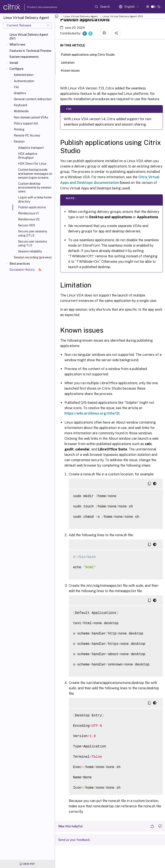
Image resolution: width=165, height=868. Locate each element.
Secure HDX (27, 225)
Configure (16, 69)
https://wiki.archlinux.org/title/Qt (92, 413)
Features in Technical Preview (30, 51)
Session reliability (30, 251)
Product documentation (37, 7)
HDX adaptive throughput (28, 156)
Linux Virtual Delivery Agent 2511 (29, 37)
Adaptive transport (31, 148)
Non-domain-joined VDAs (31, 117)
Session (19, 141)
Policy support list (26, 123)
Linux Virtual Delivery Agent (81, 16)
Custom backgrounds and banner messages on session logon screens (35, 174)
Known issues (73, 70)
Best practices (20, 264)
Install (14, 63)
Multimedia (21, 111)
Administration (24, 75)
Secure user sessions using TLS (33, 243)
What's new (17, 45)
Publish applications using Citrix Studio (90, 54)
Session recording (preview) (33, 257)
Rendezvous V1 (28, 213)
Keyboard (20, 105)
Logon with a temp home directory (35, 199)
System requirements (24, 57)
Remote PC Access (27, 135)
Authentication (24, 81)
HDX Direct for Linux (32, 164)
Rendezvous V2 (29, 219)
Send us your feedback (74, 840)
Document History (25, 270)
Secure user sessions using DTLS (33, 233)
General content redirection (33, 99)
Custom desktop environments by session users (35, 187)
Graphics (20, 93)
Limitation (70, 62)
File (16, 87)
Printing (19, 129)
